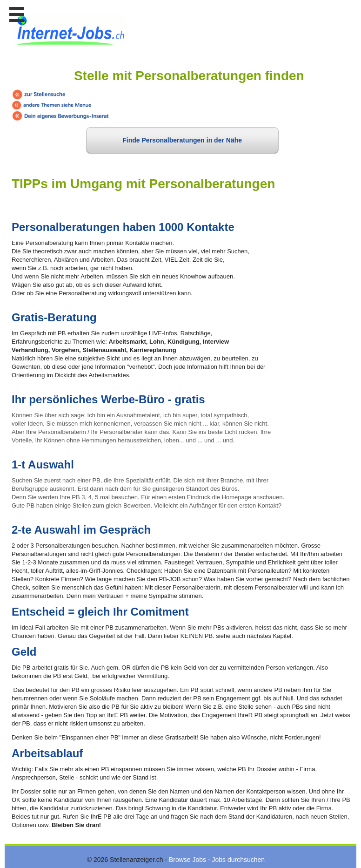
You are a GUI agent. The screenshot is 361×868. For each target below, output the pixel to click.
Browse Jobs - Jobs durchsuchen (217, 860)
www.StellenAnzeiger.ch (70, 32)
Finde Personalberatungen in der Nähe (182, 140)
